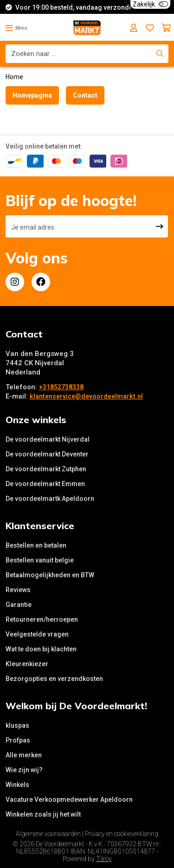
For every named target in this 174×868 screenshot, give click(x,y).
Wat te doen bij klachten (41, 649)
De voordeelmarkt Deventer (47, 454)
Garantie (19, 605)
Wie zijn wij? (24, 770)
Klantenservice (40, 526)
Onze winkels (36, 420)
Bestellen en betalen (36, 545)
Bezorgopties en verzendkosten (54, 679)
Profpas (18, 740)
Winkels (17, 785)
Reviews (18, 590)
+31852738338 (61, 387)
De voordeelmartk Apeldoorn (50, 499)
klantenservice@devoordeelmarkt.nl (86, 396)
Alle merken (24, 755)
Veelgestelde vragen (37, 634)
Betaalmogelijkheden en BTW (50, 575)
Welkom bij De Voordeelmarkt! (76, 706)
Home (14, 77)
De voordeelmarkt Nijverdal (48, 439)
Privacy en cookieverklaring (122, 834)
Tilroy (104, 859)
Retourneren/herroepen (42, 619)
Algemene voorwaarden (48, 834)
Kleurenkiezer (27, 664)
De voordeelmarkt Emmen (45, 484)
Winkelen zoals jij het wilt (43, 814)
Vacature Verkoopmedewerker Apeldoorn (69, 799)
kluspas (17, 725)
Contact (85, 95)
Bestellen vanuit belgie (40, 560)
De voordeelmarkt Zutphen (46, 469)
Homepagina (32, 95)
